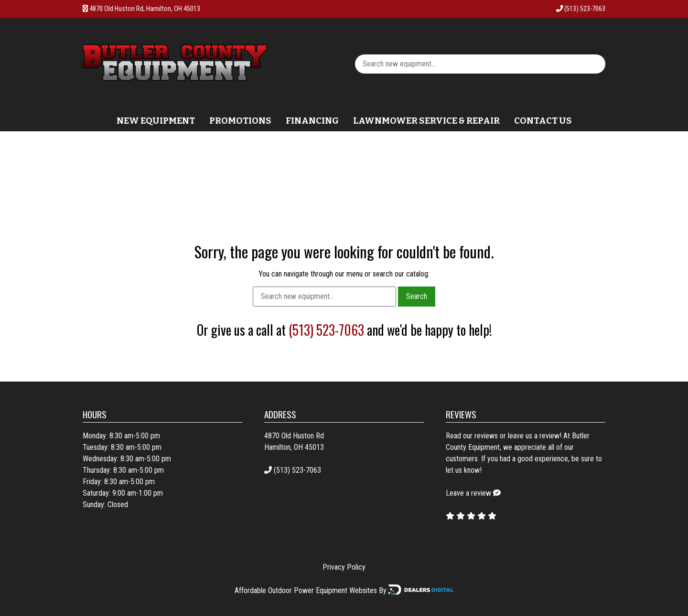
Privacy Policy (344, 567)
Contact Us (543, 121)
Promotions (240, 121)
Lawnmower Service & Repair (426, 121)
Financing (312, 121)
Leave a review (468, 493)
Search (417, 296)
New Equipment (156, 121)
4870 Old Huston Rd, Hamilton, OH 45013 (145, 9)
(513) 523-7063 (581, 9)
